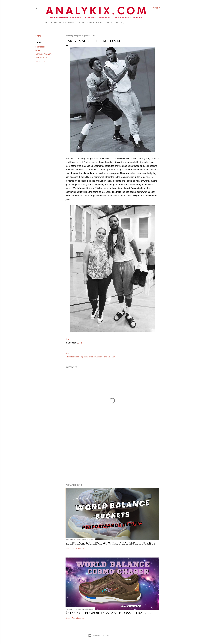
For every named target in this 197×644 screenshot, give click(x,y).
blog (38, 50)
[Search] (157, 8)
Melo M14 (40, 61)
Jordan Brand (42, 57)
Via (67, 339)
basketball (40, 47)
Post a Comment (78, 549)
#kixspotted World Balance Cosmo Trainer (108, 613)
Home (49, 23)
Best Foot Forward (65, 23)
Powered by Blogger (99, 636)
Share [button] (38, 36)
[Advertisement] (112, 458)
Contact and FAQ (114, 23)
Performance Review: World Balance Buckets (110, 543)
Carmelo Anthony (44, 54)
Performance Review (90, 23)
